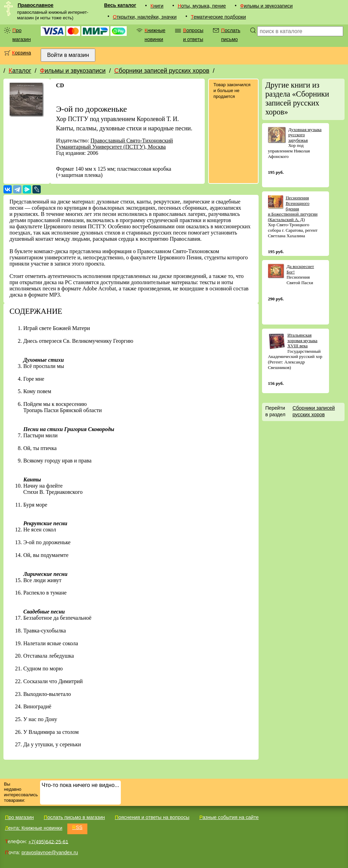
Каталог (20, 71)
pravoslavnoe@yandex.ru (50, 852)
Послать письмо (231, 35)
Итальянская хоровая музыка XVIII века (302, 340)
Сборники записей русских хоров (162, 71)
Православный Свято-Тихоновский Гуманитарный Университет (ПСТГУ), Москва (114, 144)
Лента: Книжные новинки (33, 828)
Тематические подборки (219, 17)
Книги (157, 6)
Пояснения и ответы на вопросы (152, 817)
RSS (77, 827)
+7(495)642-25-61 (48, 841)
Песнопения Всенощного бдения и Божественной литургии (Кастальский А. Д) (293, 208)
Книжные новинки (155, 35)
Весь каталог (120, 5)
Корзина (22, 53)
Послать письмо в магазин (74, 817)
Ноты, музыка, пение (202, 6)
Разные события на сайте (229, 817)
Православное (36, 5)
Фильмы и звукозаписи (267, 6)
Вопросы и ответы (193, 35)
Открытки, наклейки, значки (145, 17)
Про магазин (22, 35)
